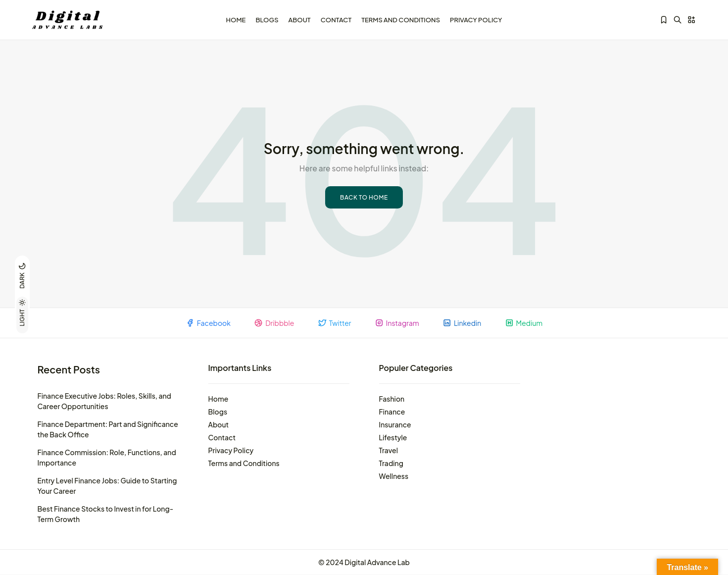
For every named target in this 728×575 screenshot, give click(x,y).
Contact (336, 19)
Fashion (392, 399)
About (300, 19)
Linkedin (464, 323)
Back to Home (364, 197)
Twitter (334, 323)
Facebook (205, 323)
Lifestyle (393, 437)
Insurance (395, 424)
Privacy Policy (476, 19)
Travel (389, 450)
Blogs (267, 19)
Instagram (397, 323)
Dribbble (272, 323)
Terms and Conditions (401, 19)
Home (236, 19)
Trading (391, 463)
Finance (392, 412)
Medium (527, 323)
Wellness (394, 476)
